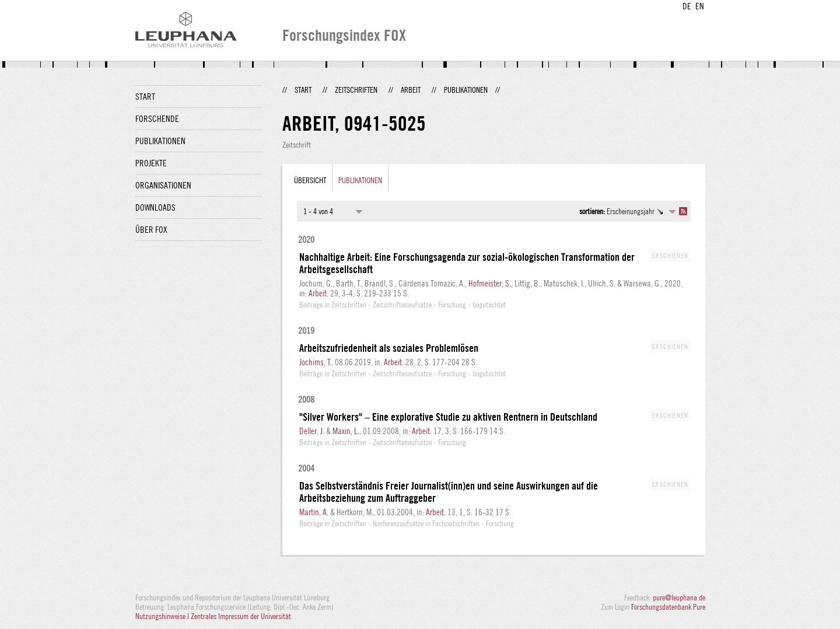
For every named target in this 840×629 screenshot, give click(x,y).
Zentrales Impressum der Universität (241, 616)
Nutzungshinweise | (163, 616)
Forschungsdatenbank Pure (668, 607)
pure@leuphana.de (679, 597)
